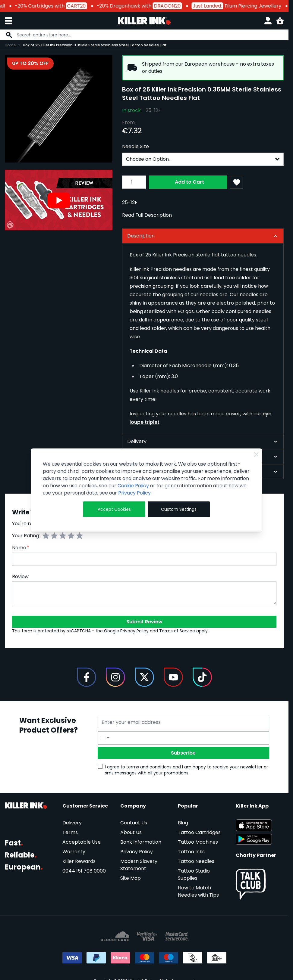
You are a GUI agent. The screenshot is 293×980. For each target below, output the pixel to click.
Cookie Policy (133, 486)
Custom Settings (179, 509)
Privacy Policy (134, 493)
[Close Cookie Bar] (256, 454)
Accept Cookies (114, 509)
